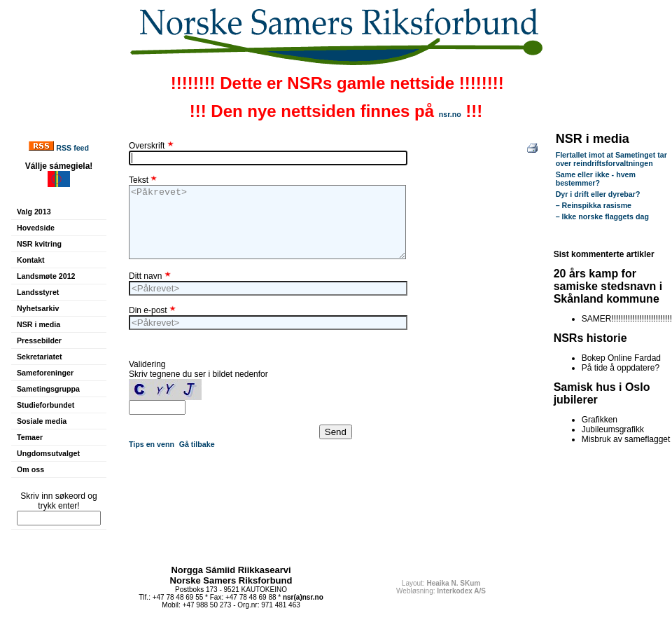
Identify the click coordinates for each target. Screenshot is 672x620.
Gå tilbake (197, 444)
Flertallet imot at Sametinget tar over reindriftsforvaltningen (611, 159)
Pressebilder (39, 340)
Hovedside (36, 228)
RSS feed (72, 148)
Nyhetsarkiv (38, 308)
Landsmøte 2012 (46, 276)
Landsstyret (38, 292)
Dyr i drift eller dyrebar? (598, 194)
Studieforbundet (45, 405)
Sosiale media (42, 421)
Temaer (30, 437)
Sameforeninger (45, 373)
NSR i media (38, 324)
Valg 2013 (34, 212)
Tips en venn (152, 444)
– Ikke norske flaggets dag (602, 216)
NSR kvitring (39, 244)
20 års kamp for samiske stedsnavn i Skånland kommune (608, 286)
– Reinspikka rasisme (594, 205)
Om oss (30, 469)
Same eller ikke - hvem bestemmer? (596, 179)
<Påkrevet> (267, 222)
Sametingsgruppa (48, 389)
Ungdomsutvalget (48, 453)
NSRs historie (590, 338)
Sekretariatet (40, 357)
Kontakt (31, 260)
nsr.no (450, 114)
